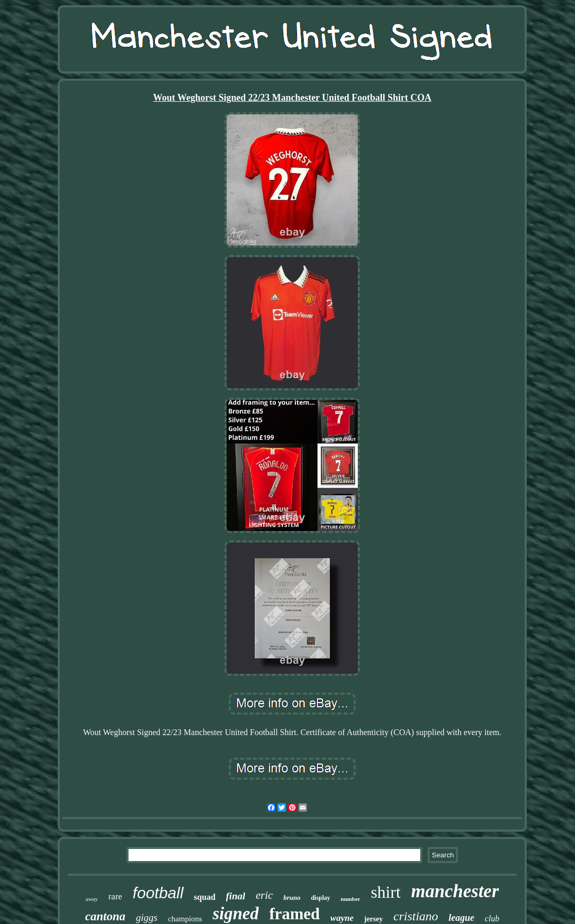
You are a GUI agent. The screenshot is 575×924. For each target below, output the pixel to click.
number (350, 899)
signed (236, 914)
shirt (386, 892)
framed (294, 914)
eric (264, 895)
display (321, 898)
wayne (342, 918)
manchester (455, 891)
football (158, 893)
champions (185, 919)
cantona (105, 916)
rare (115, 896)
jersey (374, 919)
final (236, 896)
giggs (147, 917)
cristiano (416, 916)
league (461, 918)
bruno (292, 898)
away (92, 899)
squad (205, 897)
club (492, 918)
